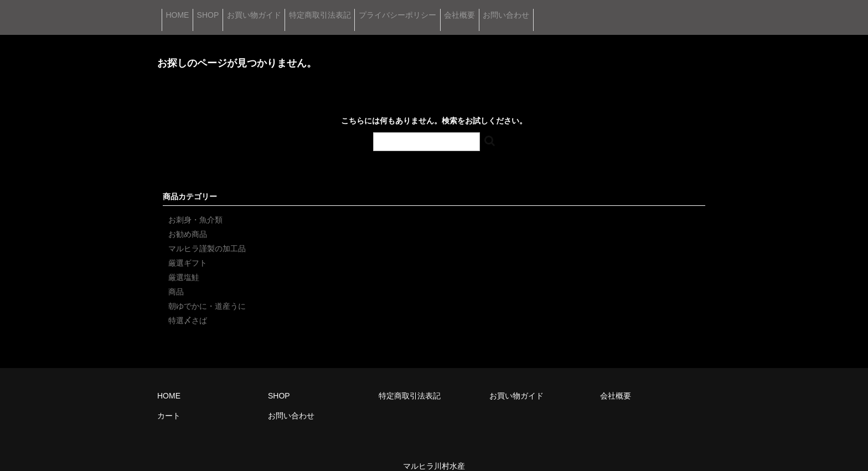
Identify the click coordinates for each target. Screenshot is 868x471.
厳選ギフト (188, 248)
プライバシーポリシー (509, 10)
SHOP (242, 10)
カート (169, 401)
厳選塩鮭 (184, 262)
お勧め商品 (188, 219)
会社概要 (597, 10)
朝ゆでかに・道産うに (207, 291)
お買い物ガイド (314, 10)
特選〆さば (188, 306)
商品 (176, 277)
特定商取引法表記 (406, 10)
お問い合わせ (670, 10)
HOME (186, 10)
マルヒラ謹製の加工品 (207, 234)
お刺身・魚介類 (195, 205)
